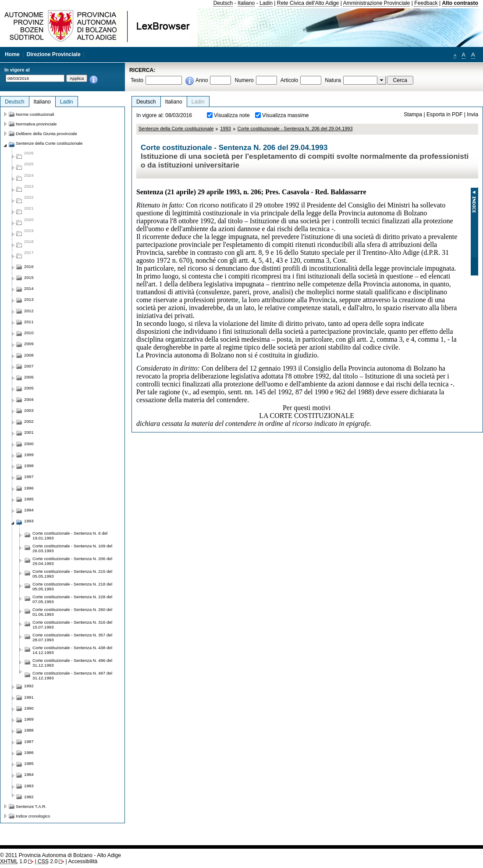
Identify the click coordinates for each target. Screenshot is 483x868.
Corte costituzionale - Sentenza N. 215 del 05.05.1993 (72, 574)
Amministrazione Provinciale (377, 3)
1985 (29, 763)
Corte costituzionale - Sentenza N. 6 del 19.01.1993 (70, 536)
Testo (137, 80)
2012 (29, 311)
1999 (29, 455)
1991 (29, 697)
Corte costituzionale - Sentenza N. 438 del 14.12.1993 (72, 650)
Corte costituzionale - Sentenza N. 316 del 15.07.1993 (72, 625)
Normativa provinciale (36, 124)
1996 (29, 488)
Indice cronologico (33, 816)
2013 (29, 299)
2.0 (48, 861)
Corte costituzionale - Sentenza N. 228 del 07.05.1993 (72, 599)
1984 (29, 774)
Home (12, 54)
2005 (29, 388)
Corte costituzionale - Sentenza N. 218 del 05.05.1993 (72, 586)
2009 (29, 344)
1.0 (13, 861)
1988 (29, 730)
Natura (333, 80)
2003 (29, 410)
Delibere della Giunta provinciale (46, 134)
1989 (29, 719)
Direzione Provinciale (54, 54)
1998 (29, 466)
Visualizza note (232, 115)
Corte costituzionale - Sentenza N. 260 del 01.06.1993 (72, 612)
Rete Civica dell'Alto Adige (308, 3)
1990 (29, 708)
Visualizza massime (286, 115)
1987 (29, 741)
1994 (29, 510)
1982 (29, 797)
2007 (29, 366)
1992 (29, 686)
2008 (29, 355)
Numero (244, 80)
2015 (29, 277)
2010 (29, 333)
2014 (29, 288)
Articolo (289, 80)
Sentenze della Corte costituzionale (176, 129)
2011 (29, 322)
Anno (202, 80)
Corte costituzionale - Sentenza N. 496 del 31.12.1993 (72, 663)
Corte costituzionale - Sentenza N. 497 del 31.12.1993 (72, 675)
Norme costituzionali (35, 114)
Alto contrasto (460, 3)
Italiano (246, 3)
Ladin (266, 3)
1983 (29, 786)
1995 (29, 499)
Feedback (426, 3)
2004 (29, 399)
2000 (29, 444)
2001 (29, 432)
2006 (29, 377)
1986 (29, 752)
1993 (225, 129)
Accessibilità (83, 861)
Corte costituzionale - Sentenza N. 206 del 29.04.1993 (295, 129)
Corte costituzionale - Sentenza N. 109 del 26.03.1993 (72, 548)
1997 (29, 477)
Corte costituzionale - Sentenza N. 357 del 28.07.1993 (72, 637)
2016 (29, 266)
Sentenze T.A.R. (31, 806)
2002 (29, 421)
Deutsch (223, 3)
